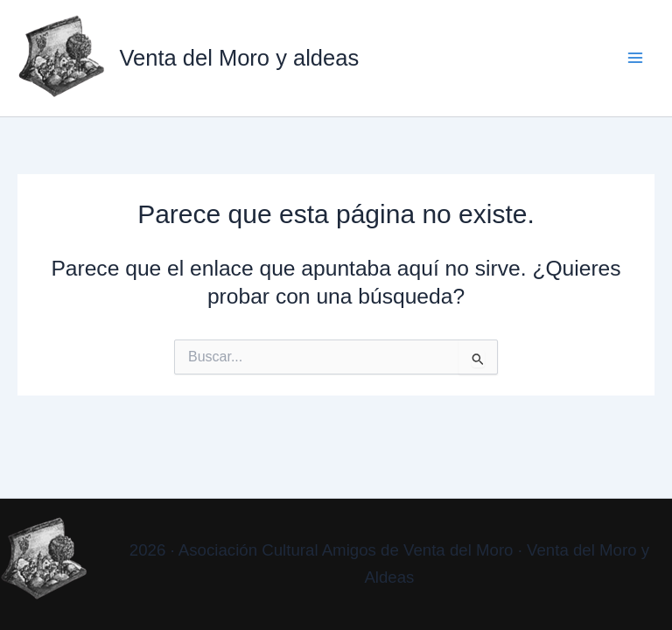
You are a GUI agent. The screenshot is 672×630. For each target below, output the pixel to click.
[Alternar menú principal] (635, 58)
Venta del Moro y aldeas (239, 58)
